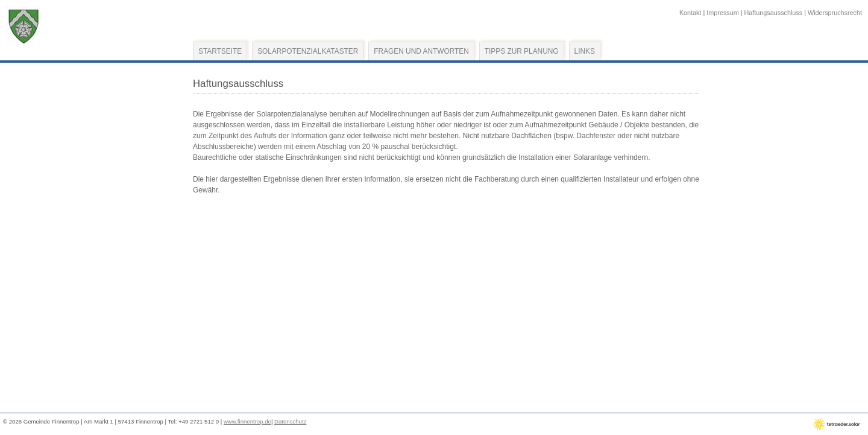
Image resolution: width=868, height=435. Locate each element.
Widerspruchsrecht (835, 13)
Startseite (220, 51)
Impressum (722, 13)
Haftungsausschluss (774, 13)
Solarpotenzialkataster (308, 51)
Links (585, 51)
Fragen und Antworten (421, 51)
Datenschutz (290, 421)
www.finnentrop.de (247, 421)
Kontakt (690, 13)
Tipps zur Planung (522, 51)
